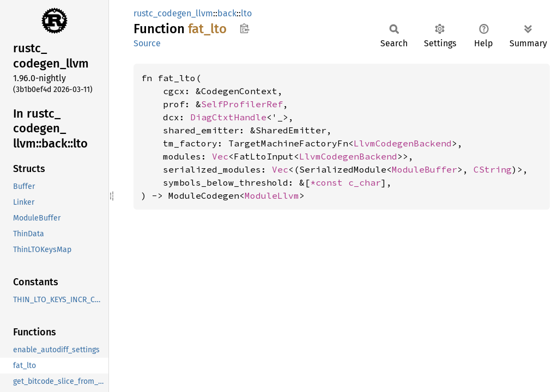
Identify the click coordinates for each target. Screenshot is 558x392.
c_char (365, 182)
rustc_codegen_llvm (173, 13)
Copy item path (244, 28)
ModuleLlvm (272, 195)
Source (147, 43)
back (227, 13)
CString (493, 169)
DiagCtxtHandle (228, 117)
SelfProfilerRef (242, 104)
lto (246, 13)
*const (329, 182)
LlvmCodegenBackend (403, 143)
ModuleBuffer (424, 169)
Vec (220, 156)
